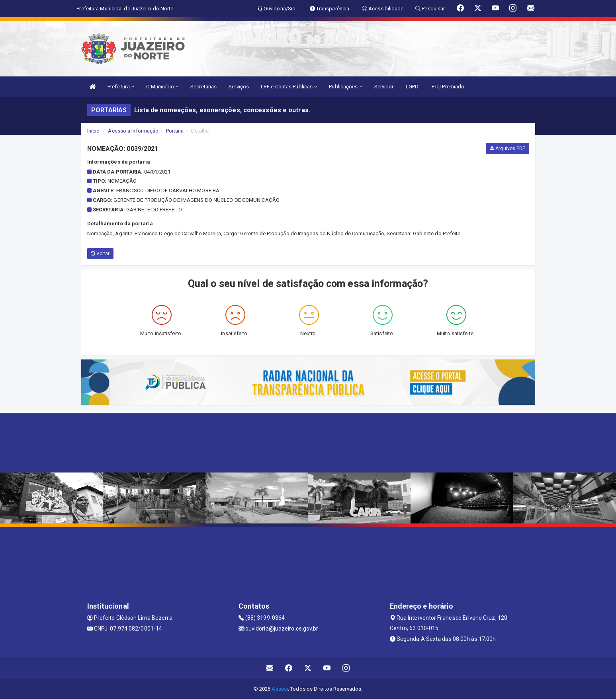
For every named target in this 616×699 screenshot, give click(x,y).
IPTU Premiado (447, 87)
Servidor (384, 87)
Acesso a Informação (133, 131)
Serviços (239, 87)
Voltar (101, 254)
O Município (162, 87)
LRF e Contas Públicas (289, 87)
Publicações (345, 87)
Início (94, 131)
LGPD (412, 87)
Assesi (280, 689)
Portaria (175, 131)
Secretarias (203, 87)
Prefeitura (121, 87)
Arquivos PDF (507, 148)
